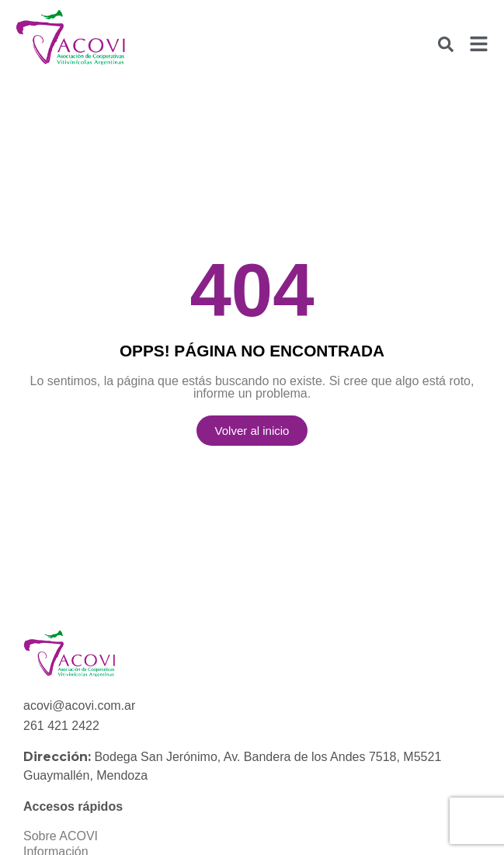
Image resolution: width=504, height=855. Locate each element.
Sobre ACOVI (61, 836)
